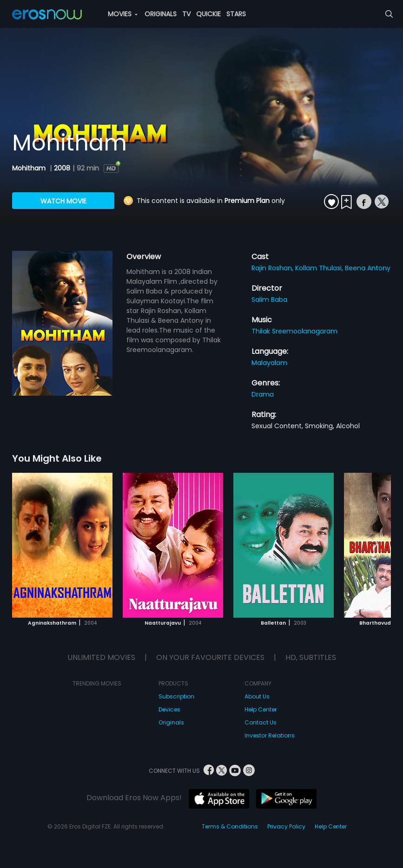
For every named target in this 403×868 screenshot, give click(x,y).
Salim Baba (269, 300)
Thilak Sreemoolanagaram (294, 331)
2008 (62, 168)
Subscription (176, 696)
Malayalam (269, 363)
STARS (236, 14)
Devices (169, 709)
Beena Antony (368, 268)
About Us (257, 696)
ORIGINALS (161, 14)
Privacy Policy (286, 826)
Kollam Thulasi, (320, 268)
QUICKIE (208, 14)
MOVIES (123, 14)
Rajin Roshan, (273, 268)
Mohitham (30, 168)
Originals (171, 722)
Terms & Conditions (230, 826)
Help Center (261, 709)
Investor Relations (270, 735)
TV (186, 14)
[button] (376, 544)
